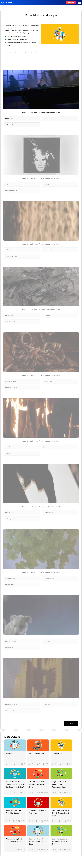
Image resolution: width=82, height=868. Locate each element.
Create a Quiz (71, 2)
